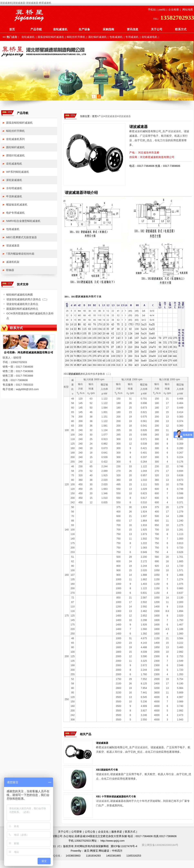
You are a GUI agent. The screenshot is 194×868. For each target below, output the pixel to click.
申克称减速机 (14, 196)
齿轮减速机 (60, 29)
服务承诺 (117, 832)
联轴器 (10, 270)
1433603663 (73, 856)
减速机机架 (13, 262)
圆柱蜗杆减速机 (98, 37)
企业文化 (103, 832)
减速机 (139, 131)
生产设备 (84, 29)
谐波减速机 (174, 131)
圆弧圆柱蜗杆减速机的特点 (22, 309)
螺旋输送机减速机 (17, 205)
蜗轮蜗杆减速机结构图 (20, 295)
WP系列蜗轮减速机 (18, 172)
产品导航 (36, 29)
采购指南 (108, 29)
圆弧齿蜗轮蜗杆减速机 (51, 37)
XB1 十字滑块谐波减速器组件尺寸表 (116, 797)
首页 (12, 29)
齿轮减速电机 (149, 37)
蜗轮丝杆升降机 (76, 37)
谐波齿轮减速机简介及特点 (22, 304)
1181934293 (93, 856)
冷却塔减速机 (14, 188)
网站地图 (188, 10)
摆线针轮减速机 (15, 155)
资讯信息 (133, 29)
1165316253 (134, 856)
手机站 (152, 10)
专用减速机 (132, 37)
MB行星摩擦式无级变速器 (21, 237)
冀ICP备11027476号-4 (124, 846)
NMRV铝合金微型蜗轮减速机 (23, 221)
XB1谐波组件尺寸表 (107, 770)
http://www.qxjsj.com (113, 841)
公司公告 (90, 832)
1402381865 (114, 856)
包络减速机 (116, 37)
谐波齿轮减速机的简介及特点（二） (28, 299)
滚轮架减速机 (14, 180)
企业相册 (174, 10)
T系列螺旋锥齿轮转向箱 (20, 254)
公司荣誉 (77, 832)
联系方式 (181, 29)
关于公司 (157, 29)
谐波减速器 (111, 116)
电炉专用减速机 (15, 213)
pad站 (162, 10)
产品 (101, 116)
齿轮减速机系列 (15, 139)
